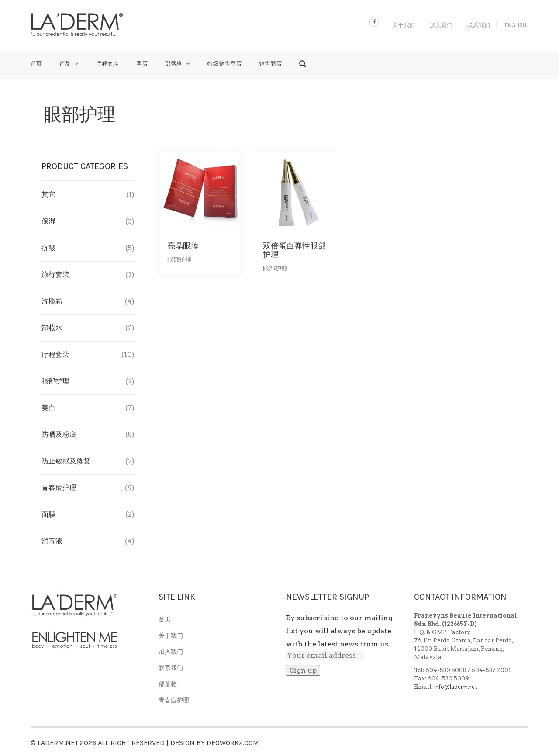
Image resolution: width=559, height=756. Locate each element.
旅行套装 (55, 274)
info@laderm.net (455, 687)
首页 (36, 64)
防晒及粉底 (59, 434)
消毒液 (52, 541)
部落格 (174, 64)
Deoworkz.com (233, 743)
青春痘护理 (59, 488)
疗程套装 (107, 64)
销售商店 (270, 64)
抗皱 (48, 248)
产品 (65, 64)
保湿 (48, 221)
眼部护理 (179, 260)
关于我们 (404, 25)
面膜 (48, 514)
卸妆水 (52, 328)
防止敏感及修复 (66, 461)
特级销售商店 (224, 64)
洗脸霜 (52, 301)
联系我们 (479, 25)
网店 (142, 64)
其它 (48, 195)
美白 (48, 408)
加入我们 (441, 25)
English (516, 25)
